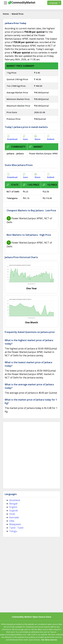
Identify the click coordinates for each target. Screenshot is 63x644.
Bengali (13, 504)
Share (37, 138)
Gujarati (14, 510)
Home (6, 14)
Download (12, 138)
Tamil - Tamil (16, 528)
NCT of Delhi (13, 192)
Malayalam (15, 524)
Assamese (15, 500)
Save (25, 138)
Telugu (13, 531)
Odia (12, 521)
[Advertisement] (31, 455)
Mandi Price (18, 14)
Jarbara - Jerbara (15, 154)
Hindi (12, 514)
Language (53, 3)
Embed (51, 138)
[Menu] (5, 3)
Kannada (14, 517)
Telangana (12, 198)
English (13, 507)
